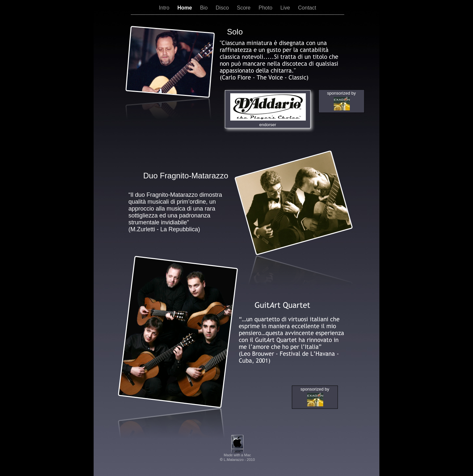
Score (244, 8)
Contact (307, 8)
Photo (266, 8)
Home (185, 8)
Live (286, 8)
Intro (165, 8)
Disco (223, 8)
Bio (205, 8)
